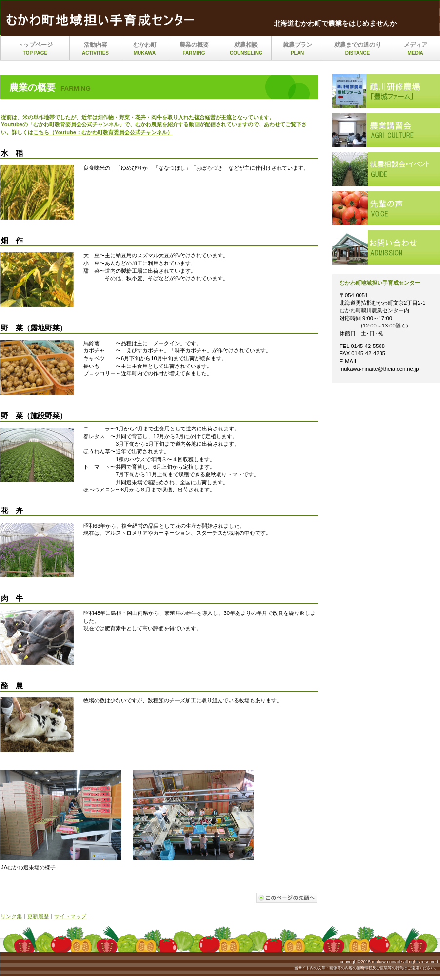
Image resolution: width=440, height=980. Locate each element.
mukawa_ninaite (103, 21)
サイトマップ (70, 916)
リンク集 (11, 916)
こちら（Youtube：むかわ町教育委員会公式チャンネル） (103, 132)
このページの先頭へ (287, 898)
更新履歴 (38, 916)
